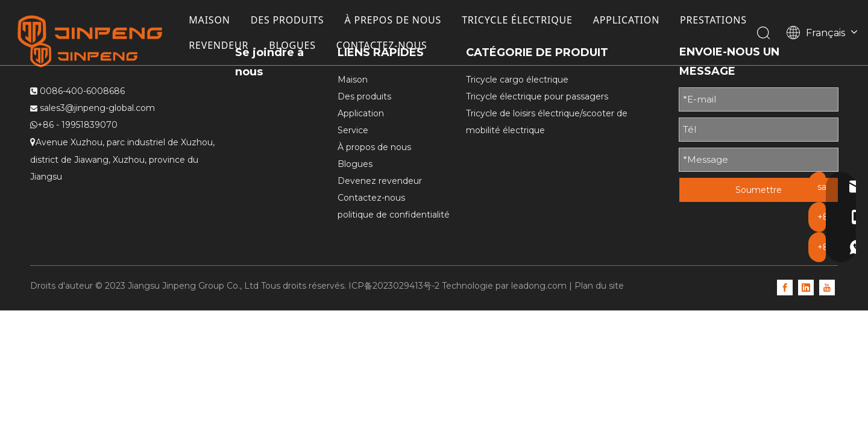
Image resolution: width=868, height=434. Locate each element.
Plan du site (599, 286)
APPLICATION (629, 20)
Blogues (355, 164)
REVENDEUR (309, 46)
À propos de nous (374, 147)
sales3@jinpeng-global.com (97, 108)
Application (361, 113)
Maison (353, 80)
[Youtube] (827, 287)
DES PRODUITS (291, 20)
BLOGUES (383, 46)
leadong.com (539, 286)
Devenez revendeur (380, 181)
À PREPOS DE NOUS (396, 20)
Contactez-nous (371, 198)
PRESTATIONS (225, 46)
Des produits (364, 96)
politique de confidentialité (394, 215)
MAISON (212, 20)
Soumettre (759, 190)
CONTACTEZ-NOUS (472, 46)
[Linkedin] (806, 287)
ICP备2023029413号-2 (394, 286)
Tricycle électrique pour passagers (537, 96)
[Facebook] (785, 287)
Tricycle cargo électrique (517, 80)
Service (353, 130)
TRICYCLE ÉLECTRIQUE (520, 20)
